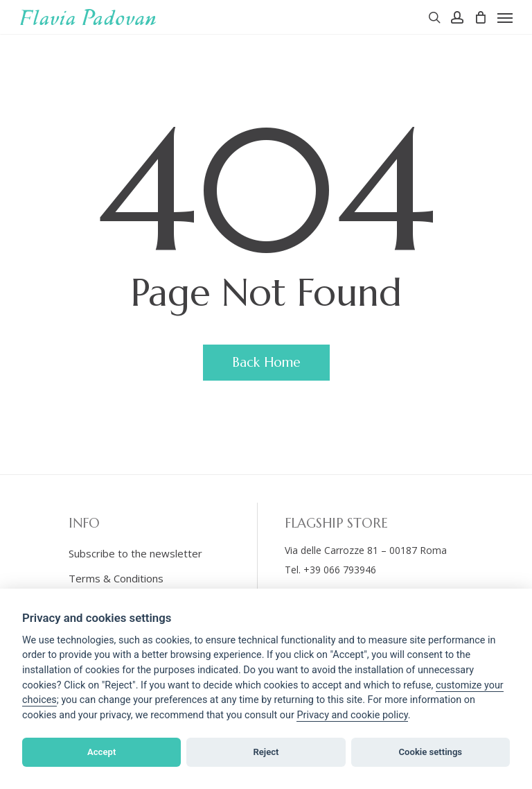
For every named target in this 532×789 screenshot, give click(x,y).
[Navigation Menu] (505, 17)
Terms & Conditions (116, 578)
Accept (101, 752)
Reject (266, 752)
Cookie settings (431, 752)
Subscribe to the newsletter (135, 553)
